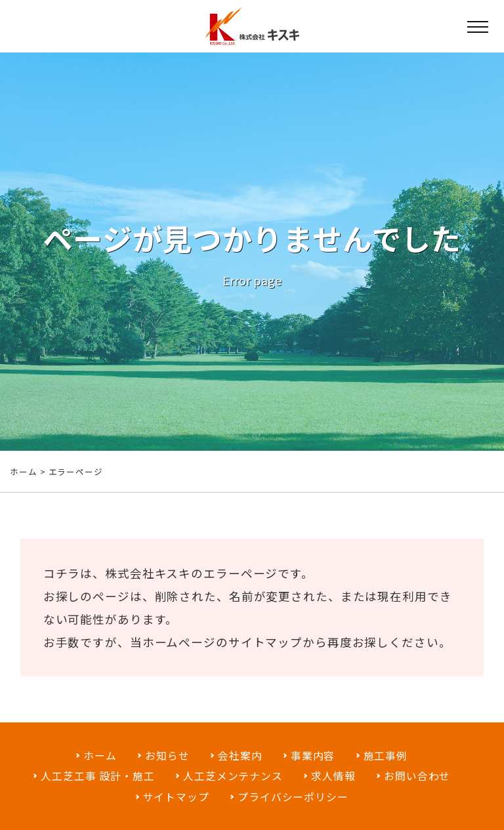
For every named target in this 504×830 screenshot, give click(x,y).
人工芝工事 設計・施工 (98, 776)
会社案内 (240, 756)
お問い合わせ (417, 776)
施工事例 (386, 756)
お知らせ (167, 756)
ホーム (24, 471)
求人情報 (333, 776)
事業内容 (313, 756)
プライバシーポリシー (293, 797)
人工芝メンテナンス (233, 776)
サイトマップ (265, 644)
